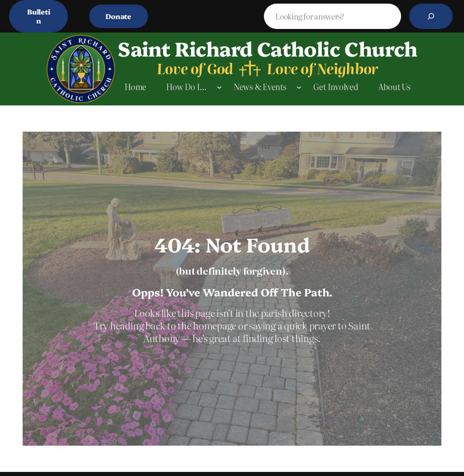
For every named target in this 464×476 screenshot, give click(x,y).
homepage (215, 325)
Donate (118, 16)
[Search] (431, 16)
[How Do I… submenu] (219, 87)
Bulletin (38, 16)
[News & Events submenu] (299, 87)
